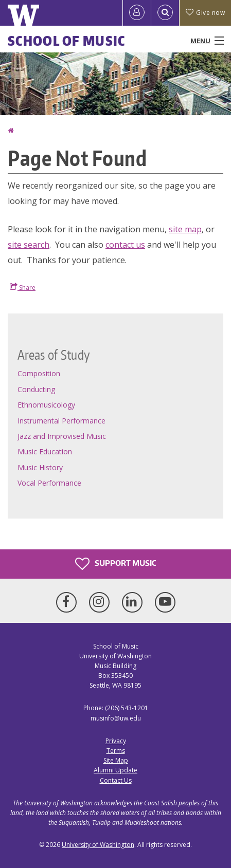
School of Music (67, 41)
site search (29, 245)
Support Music (115, 564)
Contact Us (116, 780)
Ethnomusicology (46, 405)
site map (185, 229)
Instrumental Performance (61, 421)
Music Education (45, 451)
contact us (125, 245)
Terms (116, 751)
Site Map (116, 760)
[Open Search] (165, 13)
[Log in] (137, 13)
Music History (40, 467)
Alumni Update (115, 770)
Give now (205, 13)
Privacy (116, 741)
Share (23, 287)
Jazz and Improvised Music (62, 436)
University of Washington (98, 845)
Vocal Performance (49, 483)
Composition (39, 373)
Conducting (36, 389)
